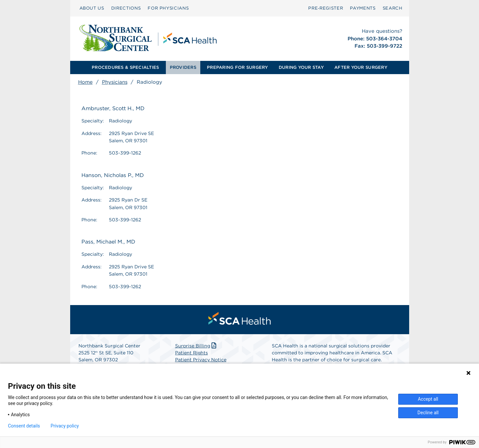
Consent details (24, 426)
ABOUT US (92, 8)
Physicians (115, 82)
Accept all (428, 399)
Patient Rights (192, 353)
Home (85, 82)
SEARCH (393, 8)
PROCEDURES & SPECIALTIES (125, 67)
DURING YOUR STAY (301, 67)
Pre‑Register (326, 8)
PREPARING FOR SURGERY (237, 67)
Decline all (428, 413)
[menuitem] (92, 8)
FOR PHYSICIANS (168, 8)
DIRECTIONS (126, 8)
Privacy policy (65, 426)
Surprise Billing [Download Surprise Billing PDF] (196, 346)
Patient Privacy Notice (201, 360)
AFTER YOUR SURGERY (361, 67)
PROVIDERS (183, 67)
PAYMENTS (363, 8)
